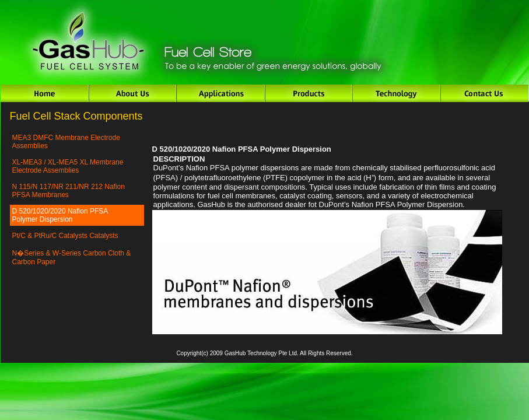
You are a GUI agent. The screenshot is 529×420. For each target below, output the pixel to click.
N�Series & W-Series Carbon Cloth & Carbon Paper (72, 258)
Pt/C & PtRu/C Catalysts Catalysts (65, 236)
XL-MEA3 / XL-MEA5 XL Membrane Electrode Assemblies (68, 166)
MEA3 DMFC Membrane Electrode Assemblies (66, 142)
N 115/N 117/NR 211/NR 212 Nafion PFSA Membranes (69, 191)
